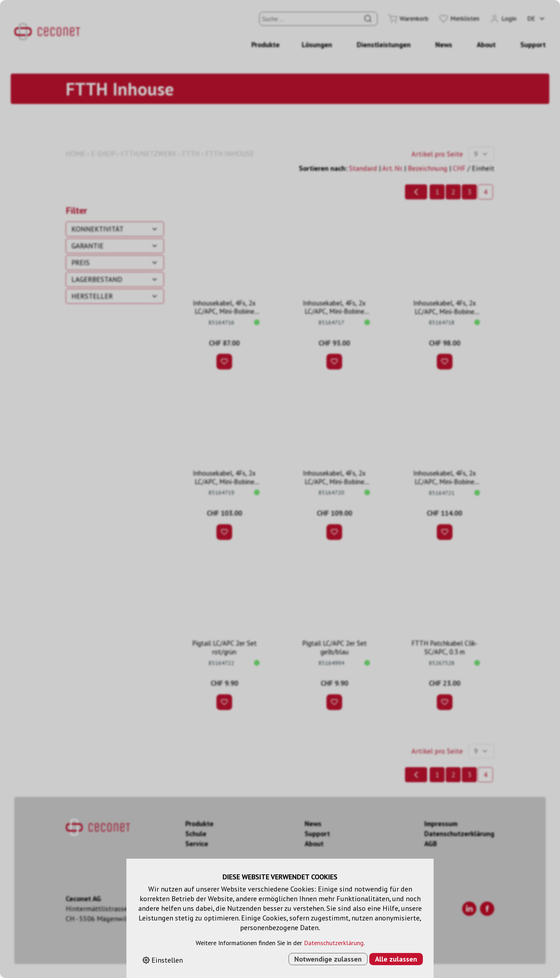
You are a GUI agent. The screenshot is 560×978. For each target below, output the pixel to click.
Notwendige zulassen (328, 959)
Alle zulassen (396, 959)
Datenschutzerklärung (334, 943)
